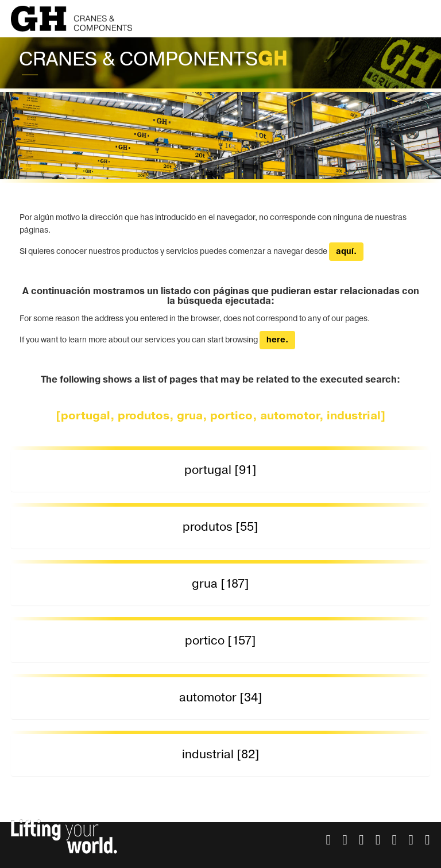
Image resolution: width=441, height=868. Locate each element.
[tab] (220, 471)
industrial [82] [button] (221, 755)
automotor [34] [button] (221, 698)
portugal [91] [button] (220, 470)
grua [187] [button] (220, 584)
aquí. (346, 252)
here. (277, 340)
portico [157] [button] (220, 641)
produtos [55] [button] (220, 527)
